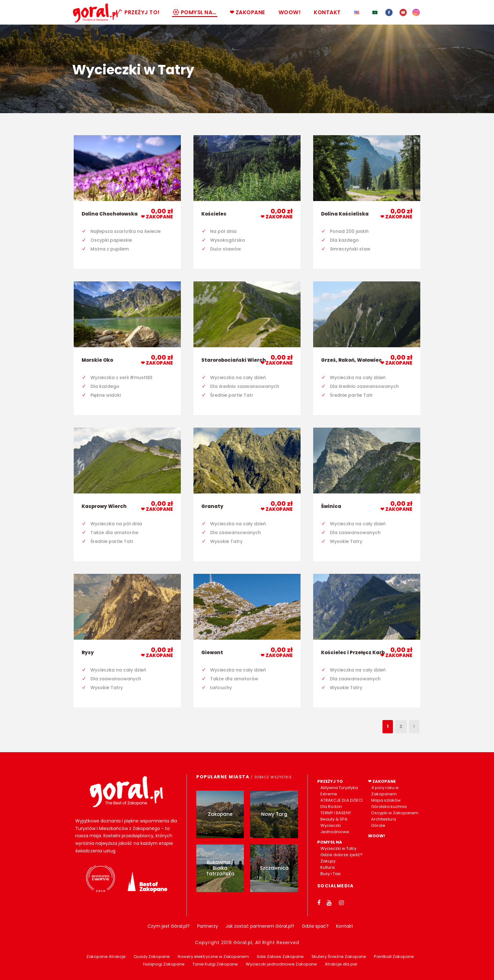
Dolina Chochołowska (110, 214)
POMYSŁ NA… (195, 12)
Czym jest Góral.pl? (169, 926)
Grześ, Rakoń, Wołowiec (351, 360)
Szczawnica (274, 868)
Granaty (212, 506)
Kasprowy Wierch (104, 506)
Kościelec (214, 214)
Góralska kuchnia (389, 807)
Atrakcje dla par (341, 964)
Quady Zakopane (152, 957)
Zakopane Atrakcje (106, 957)
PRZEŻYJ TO (330, 781)
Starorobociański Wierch (234, 360)
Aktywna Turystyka (339, 788)
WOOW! (290, 12)
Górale (378, 825)
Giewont (212, 652)
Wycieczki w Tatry (338, 848)
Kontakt (345, 926)
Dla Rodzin (331, 807)
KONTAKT (327, 12)
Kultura (327, 867)
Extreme (329, 794)
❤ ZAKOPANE (247, 12)
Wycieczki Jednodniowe (335, 829)
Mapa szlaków (386, 800)
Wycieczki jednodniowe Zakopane (281, 964)
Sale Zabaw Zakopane (280, 957)
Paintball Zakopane (394, 957)
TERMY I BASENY (336, 813)
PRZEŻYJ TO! (138, 12)
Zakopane (220, 814)
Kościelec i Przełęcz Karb (353, 652)
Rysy (88, 652)
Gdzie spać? (315, 926)
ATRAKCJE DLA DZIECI (342, 800)
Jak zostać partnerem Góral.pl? (260, 926)
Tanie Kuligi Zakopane (215, 964)
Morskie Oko (97, 360)
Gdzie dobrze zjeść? (342, 855)
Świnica (331, 506)
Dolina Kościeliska (345, 214)
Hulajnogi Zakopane (164, 964)
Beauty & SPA (334, 819)
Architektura (384, 819)
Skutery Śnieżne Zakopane (339, 957)
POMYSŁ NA (330, 842)
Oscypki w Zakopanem (395, 813)
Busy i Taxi (330, 874)
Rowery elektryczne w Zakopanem (213, 957)
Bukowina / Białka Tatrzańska (220, 868)
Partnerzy (208, 926)
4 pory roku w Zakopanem (385, 791)
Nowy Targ (274, 814)
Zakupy (328, 861)
